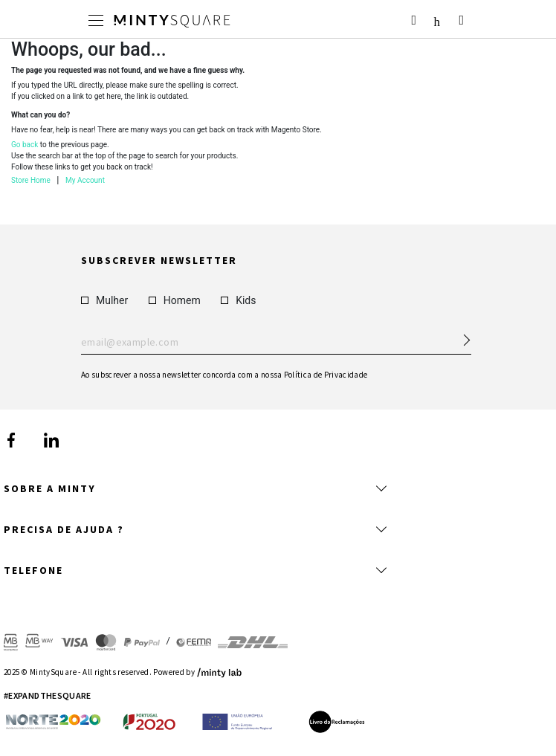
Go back (25, 145)
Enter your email (276, 342)
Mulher (104, 300)
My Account (85, 180)
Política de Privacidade (326, 374)
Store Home (31, 180)
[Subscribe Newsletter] (460, 335)
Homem (175, 300)
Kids (238, 300)
